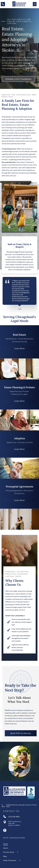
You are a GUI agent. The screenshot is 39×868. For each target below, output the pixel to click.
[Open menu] (35, 4)
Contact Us (11, 811)
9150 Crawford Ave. (15, 822)
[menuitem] (19, 844)
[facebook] (5, 831)
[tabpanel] (19, 293)
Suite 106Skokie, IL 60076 (14, 824)
